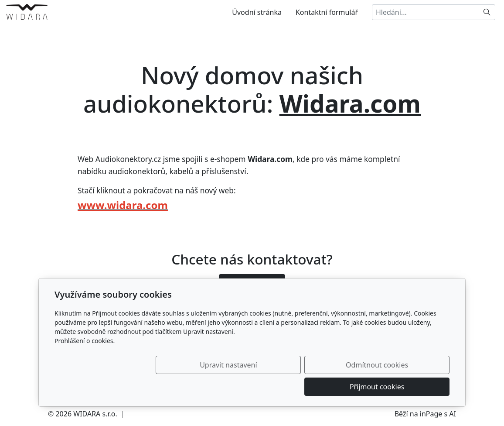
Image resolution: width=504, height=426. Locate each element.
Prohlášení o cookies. (85, 362)
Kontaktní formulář (327, 12)
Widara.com (350, 103)
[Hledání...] (426, 12)
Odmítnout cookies (321, 387)
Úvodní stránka (257, 12)
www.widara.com (123, 205)
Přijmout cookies (407, 387)
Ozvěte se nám (252, 283)
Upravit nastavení (233, 387)
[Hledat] (487, 12)
